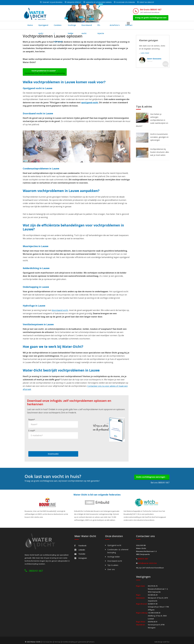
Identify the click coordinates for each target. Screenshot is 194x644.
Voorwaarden (47, 639)
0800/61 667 (36, 568)
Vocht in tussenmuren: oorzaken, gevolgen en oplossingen (159, 138)
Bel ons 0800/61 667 (160, 480)
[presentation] (47, 441)
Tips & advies (113, 563)
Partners (93, 639)
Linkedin (80, 547)
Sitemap (58, 639)
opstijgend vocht (90, 105)
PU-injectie (129, 26)
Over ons (111, 567)
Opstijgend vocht (46, 26)
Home (30, 26)
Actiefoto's (145, 26)
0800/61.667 (143, 556)
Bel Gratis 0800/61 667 (147, 10)
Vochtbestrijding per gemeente (75, 639)
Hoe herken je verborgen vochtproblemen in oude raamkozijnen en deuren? (152, 121)
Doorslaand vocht (111, 26)
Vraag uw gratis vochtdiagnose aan (149, 18)
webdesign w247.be (161, 639)
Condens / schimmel (69, 26)
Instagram (81, 556)
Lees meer (145, 54)
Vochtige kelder (90, 26)
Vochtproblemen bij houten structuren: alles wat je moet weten (160, 153)
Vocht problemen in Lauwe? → (47, 74)
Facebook (80, 543)
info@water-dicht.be (147, 561)
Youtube (80, 551)
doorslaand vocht (60, 313)
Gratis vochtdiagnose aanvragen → (150, 474)
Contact (159, 26)
